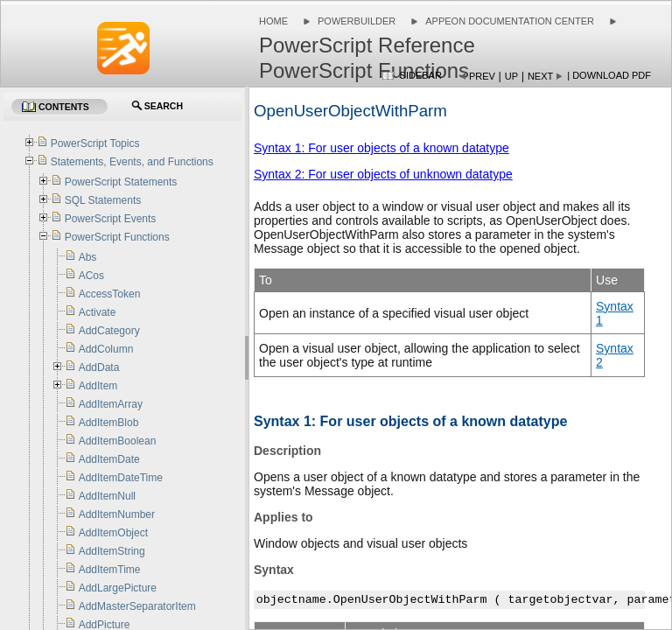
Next (540, 76)
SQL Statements (103, 200)
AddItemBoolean (118, 441)
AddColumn (106, 349)
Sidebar (421, 75)
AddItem (98, 386)
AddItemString (112, 551)
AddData (99, 367)
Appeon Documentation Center (510, 21)
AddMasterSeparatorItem (137, 606)
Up (511, 76)
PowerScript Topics (95, 143)
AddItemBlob (109, 423)
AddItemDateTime (121, 478)
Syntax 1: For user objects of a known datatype (381, 148)
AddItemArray (111, 404)
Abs (88, 257)
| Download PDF (609, 75)
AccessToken (110, 294)
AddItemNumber (117, 514)
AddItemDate (109, 459)
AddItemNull (107, 496)
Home (273, 21)
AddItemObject (113, 533)
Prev (482, 76)
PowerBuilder (357, 21)
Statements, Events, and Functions (132, 162)
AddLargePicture (118, 588)
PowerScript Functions (117, 237)
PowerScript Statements (121, 182)
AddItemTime (110, 570)
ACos (91, 276)
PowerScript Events (111, 219)
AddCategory (109, 331)
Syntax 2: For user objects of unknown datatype (383, 174)
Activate (98, 312)
